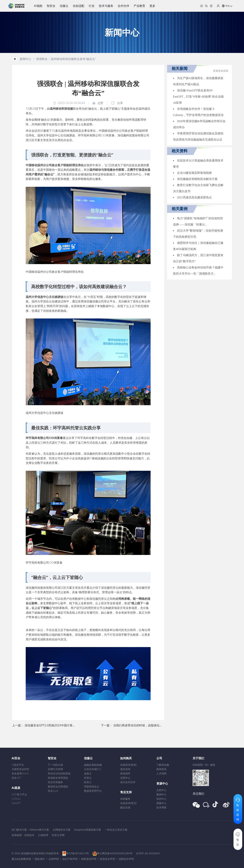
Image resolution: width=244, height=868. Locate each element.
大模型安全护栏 (20, 769)
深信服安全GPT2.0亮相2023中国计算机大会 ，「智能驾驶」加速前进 (69, 725)
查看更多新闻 (221, 71)
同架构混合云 (92, 786)
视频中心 (161, 803)
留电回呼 (125, 773)
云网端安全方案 (62, 830)
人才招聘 (161, 773)
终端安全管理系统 (58, 778)
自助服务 (125, 799)
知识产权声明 (70, 859)
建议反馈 (125, 807)
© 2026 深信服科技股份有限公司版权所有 (35, 853)
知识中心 (161, 799)
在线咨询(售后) (129, 803)
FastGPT (16, 803)
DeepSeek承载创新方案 (88, 830)
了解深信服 (163, 765)
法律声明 (54, 859)
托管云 (88, 778)
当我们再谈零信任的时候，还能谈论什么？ (141, 725)
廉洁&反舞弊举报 (21, 859)
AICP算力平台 (19, 794)
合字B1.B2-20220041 (148, 853)
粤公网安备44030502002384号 (115, 853)
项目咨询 (125, 769)
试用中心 (125, 778)
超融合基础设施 (93, 765)
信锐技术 (29, 835)
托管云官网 (58, 835)
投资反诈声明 (108, 859)
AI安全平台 (18, 765)
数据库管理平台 (93, 791)
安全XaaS (53, 791)
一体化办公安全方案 (116, 830)
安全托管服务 (55, 782)
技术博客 (161, 807)
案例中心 (161, 794)
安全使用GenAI (20, 773)
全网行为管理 (55, 769)
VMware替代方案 (39, 830)
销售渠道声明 (89, 859)
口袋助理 (43, 835)
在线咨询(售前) (129, 765)
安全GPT (16, 778)
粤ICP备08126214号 (77, 853)
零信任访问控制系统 (59, 773)
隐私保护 (40, 859)
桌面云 (88, 773)
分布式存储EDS (93, 769)
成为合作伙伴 (128, 782)
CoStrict (16, 799)
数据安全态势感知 (58, 786)
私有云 (88, 782)
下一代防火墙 (55, 765)
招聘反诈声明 (126, 859)
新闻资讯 (161, 769)
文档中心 (161, 790)
